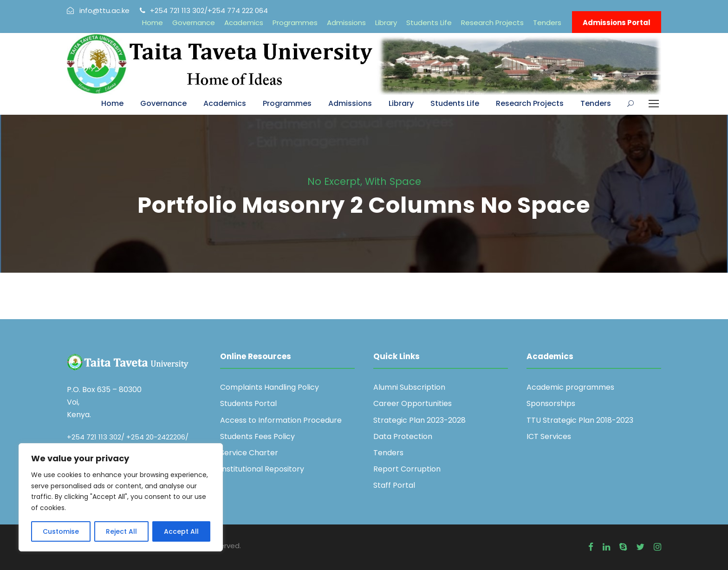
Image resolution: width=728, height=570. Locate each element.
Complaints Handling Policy (270, 387)
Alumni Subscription (409, 387)
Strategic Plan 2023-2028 (419, 420)
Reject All (121, 531)
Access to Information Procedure (281, 420)
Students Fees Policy (257, 436)
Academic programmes (570, 387)
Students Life (429, 23)
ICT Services (549, 436)
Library (386, 23)
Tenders (547, 23)
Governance (194, 23)
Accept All (181, 531)
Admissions (346, 23)
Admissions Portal (617, 23)
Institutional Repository (262, 469)
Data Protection (403, 436)
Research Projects (492, 23)
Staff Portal (394, 485)
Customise (61, 531)
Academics (244, 23)
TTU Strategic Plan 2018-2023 (580, 420)
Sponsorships (551, 403)
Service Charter (249, 453)
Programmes (295, 23)
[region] (121, 497)
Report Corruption (407, 469)
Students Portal (248, 403)
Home (153, 23)
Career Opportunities (413, 403)
